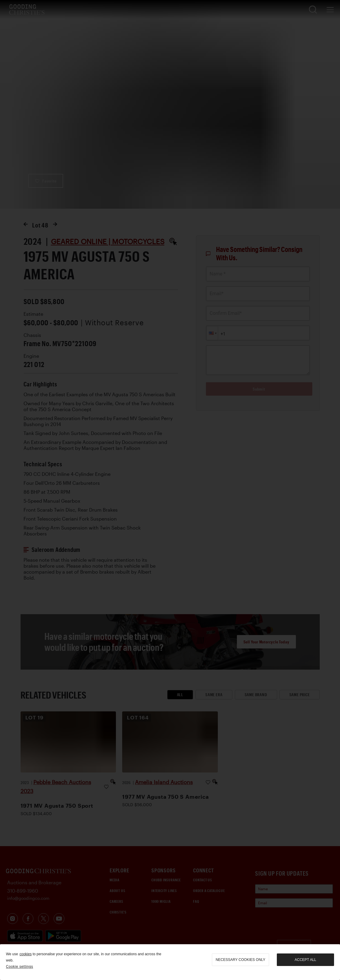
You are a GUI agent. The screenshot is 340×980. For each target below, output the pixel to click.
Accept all (305, 960)
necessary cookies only (241, 960)
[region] (170, 962)
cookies (25, 954)
